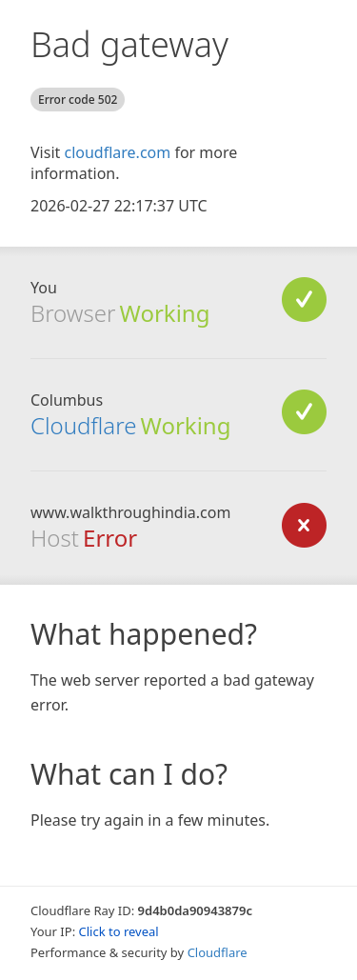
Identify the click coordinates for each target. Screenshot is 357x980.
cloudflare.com (117, 152)
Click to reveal (119, 931)
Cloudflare (83, 425)
